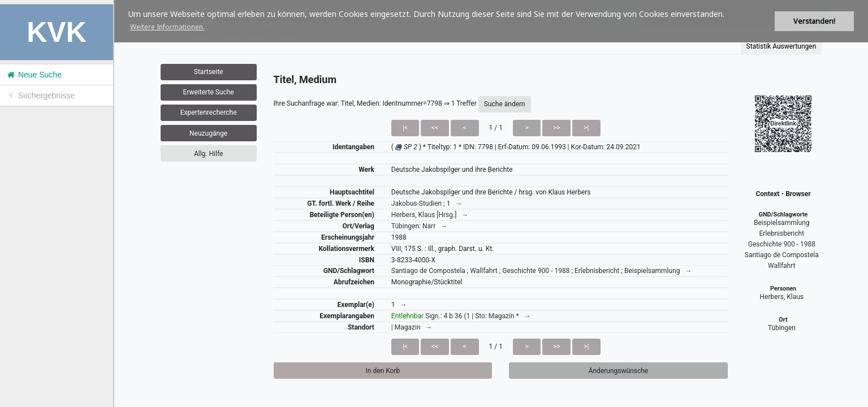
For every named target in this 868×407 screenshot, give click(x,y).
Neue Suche (34, 75)
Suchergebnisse (40, 96)
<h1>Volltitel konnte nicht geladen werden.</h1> (491, 203)
